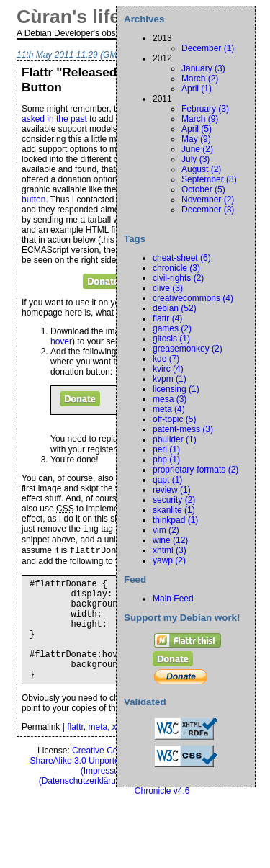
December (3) (208, 210)
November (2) (208, 200)
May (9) (196, 139)
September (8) (209, 179)
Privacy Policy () (114, 803)
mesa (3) (170, 399)
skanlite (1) (174, 510)
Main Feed (173, 599)
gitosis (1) (171, 339)
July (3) (195, 159)
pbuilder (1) (175, 439)
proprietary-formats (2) (195, 470)
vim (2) (166, 530)
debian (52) (175, 308)
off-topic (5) (174, 419)
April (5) (197, 129)
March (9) (200, 119)
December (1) (208, 48)
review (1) (172, 490)
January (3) (203, 68)
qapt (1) (167, 480)
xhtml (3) (170, 550)
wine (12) (170, 540)
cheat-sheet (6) (182, 258)
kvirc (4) (168, 369)
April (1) (197, 89)
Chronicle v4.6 (162, 818)
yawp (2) (169, 560)
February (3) (205, 109)
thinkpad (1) (175, 520)
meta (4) (169, 409)
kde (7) (166, 359)
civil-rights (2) (178, 278)
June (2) (197, 149)
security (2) (174, 500)
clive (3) (168, 288)
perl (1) (166, 449)
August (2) (201, 169)
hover (61, 341)
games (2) (172, 328)
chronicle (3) (176, 268)
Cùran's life (68, 17)
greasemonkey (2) (188, 349)
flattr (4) (167, 318)
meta (98, 754)
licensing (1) (176, 389)
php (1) (166, 460)
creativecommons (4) (193, 298)
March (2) (200, 79)
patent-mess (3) (183, 429)
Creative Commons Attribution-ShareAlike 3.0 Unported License (110, 783)
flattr (75, 754)
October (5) (203, 189)
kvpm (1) (170, 379)
